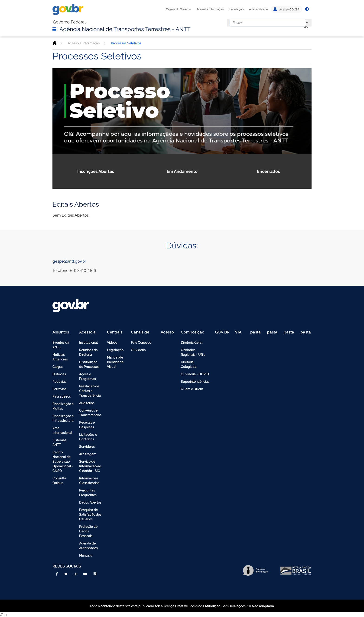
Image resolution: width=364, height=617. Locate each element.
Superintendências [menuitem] (195, 381)
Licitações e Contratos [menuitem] (88, 437)
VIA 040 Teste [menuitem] (240, 332)
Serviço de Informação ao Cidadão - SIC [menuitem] (90, 466)
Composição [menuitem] (193, 332)
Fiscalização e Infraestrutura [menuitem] (63, 418)
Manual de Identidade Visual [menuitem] (115, 362)
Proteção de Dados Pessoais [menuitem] (88, 531)
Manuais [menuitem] (86, 555)
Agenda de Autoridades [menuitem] (88, 545)
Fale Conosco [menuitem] (141, 342)
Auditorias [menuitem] (87, 403)
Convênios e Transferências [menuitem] (90, 412)
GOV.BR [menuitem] (222, 332)
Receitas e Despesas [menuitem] (87, 424)
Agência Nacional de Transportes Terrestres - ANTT (125, 29)
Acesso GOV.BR (286, 9)
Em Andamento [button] (182, 171)
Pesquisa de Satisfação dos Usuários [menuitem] (90, 514)
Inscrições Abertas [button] (96, 171)
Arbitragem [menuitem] (88, 454)
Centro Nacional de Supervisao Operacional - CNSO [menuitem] (63, 461)
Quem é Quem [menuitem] (192, 389)
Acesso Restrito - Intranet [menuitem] (168, 332)
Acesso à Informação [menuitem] (90, 332)
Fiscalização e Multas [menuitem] (63, 406)
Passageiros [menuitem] (62, 396)
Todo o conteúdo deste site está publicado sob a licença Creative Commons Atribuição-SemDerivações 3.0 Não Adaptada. (182, 606)
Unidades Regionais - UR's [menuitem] (193, 352)
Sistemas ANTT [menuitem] (59, 442)
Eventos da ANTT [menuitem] (61, 345)
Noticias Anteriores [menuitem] (60, 357)
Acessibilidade (258, 9)
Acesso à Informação (210, 9)
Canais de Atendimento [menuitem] (143, 332)
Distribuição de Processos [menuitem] (89, 364)
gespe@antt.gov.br (69, 261)
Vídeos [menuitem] (112, 342)
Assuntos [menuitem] (61, 332)
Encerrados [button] (268, 171)
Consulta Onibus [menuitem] (59, 480)
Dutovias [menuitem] (59, 374)
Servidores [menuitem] (87, 446)
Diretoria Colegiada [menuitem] (189, 364)
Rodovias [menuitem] (59, 381)
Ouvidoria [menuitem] (138, 350)
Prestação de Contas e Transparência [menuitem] (90, 391)
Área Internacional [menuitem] (62, 430)
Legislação (236, 9)
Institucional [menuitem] (88, 342)
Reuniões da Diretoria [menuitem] (88, 352)
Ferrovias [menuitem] (59, 389)
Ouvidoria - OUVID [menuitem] (195, 374)
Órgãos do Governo (178, 9)
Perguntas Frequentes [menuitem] (88, 492)
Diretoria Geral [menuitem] (192, 342)
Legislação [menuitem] (115, 350)
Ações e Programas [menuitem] (88, 376)
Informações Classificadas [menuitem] (89, 480)
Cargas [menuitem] (58, 366)
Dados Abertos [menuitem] (90, 502)
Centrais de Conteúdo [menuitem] (116, 332)
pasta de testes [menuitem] (256, 332)
